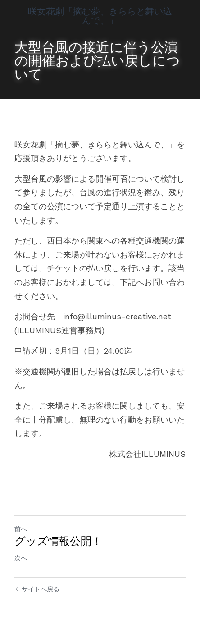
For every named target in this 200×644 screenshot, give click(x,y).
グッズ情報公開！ (58, 541)
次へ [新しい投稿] (21, 558)
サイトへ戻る (37, 589)
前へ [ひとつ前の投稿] (21, 529)
